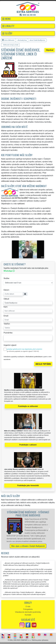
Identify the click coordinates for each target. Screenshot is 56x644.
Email (6, 316)
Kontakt (28, 615)
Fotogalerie (28, 609)
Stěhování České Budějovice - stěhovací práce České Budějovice (28, 514)
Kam (5, 307)
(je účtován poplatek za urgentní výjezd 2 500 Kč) (23, 351)
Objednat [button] (50, 50)
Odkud (6, 299)
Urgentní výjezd (10, 345)
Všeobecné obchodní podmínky (28, 612)
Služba (6, 278)
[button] (28, 19)
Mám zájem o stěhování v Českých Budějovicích (28, 546)
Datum (6, 290)
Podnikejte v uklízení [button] (28, 445)
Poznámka (8, 333)
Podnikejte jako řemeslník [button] (28, 485)
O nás (28, 606)
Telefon (7, 324)
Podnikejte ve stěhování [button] (28, 406)
